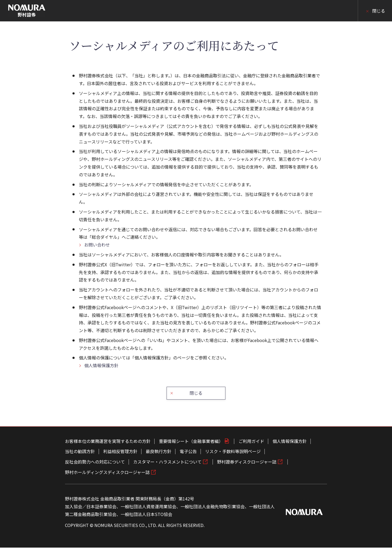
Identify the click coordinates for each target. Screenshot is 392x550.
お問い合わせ (97, 245)
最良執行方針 (159, 454)
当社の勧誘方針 (80, 454)
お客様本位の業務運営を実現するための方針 (108, 443)
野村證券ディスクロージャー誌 (247, 464)
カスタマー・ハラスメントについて (167, 464)
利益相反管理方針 (120, 454)
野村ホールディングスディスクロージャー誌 (107, 474)
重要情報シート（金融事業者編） (191, 443)
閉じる (379, 11)
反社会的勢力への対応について (95, 464)
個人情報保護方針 (101, 365)
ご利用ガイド (251, 443)
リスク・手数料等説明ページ (233, 454)
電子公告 (188, 454)
